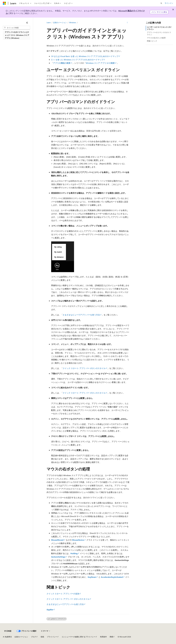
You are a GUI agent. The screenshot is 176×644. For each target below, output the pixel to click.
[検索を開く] (161, 3)
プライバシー (52, 637)
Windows (73, 22)
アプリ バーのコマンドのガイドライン (159, 33)
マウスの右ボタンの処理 (156, 38)
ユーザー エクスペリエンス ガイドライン (159, 28)
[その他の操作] (127, 23)
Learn (49, 22)
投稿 (42, 637)
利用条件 (103, 637)
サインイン (169, 3)
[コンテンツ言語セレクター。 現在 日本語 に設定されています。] (8, 631)
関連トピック (152, 41)
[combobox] (16, 28)
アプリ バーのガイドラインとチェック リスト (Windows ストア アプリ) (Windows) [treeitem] (17, 35)
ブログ (33, 637)
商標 (111, 637)
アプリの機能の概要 (62, 63)
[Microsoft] (4, 3)
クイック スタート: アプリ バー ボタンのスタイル (84, 368)
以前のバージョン (60, 22)
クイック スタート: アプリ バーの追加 (63, 594)
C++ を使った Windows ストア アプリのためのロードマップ (77, 60)
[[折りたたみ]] (27, 23)
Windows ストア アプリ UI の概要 (100, 63)
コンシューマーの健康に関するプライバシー (78, 637)
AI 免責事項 (7, 637)
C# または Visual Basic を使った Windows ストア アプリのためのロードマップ (85, 56)
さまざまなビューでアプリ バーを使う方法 (81, 315)
